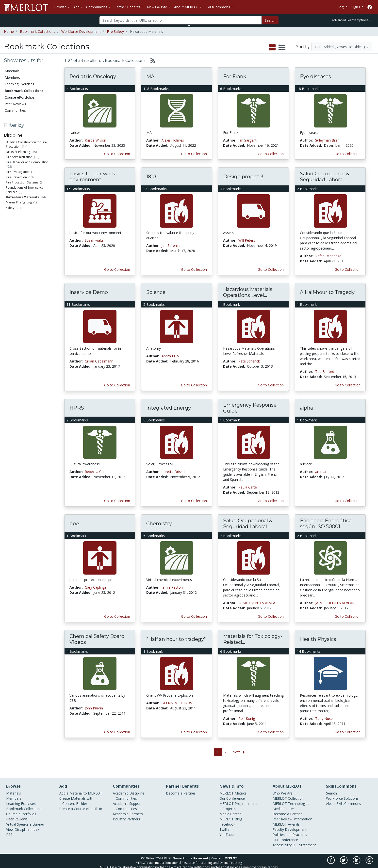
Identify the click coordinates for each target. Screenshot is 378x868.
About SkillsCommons (344, 795)
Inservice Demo (89, 292)
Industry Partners (126, 811)
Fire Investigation (18, 172)
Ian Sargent (247, 140)
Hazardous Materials (22, 197)
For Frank (235, 76)
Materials (12, 71)
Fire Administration (19, 157)
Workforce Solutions (342, 790)
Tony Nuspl (324, 718)
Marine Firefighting (19, 202)
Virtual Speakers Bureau (25, 816)
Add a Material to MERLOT (81, 785)
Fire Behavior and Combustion (27, 162)
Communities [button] (97, 7)
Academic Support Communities (127, 798)
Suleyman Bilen (327, 140)
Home (9, 31)
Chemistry (159, 524)
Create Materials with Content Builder (76, 793)
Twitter (225, 821)
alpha (306, 408)
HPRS (77, 408)
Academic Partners (128, 805)
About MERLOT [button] (187, 7)
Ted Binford (325, 371)
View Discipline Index (23, 821)
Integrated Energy (169, 408)
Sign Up (357, 7)
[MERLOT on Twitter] (344, 854)
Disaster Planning (18, 152)
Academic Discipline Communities (129, 787)
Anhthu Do (170, 356)
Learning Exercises (19, 84)
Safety (10, 208)
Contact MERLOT (224, 850)
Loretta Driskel (173, 472)
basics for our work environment (92, 177)
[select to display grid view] (272, 48)
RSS (9, 826)
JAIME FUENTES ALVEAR (258, 603)
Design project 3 (243, 177)
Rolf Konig (247, 718)
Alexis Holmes (173, 140)
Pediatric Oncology (93, 76)
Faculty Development (290, 821)
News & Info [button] (157, 7)
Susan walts (94, 240)
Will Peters (247, 240)
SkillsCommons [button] (218, 7)
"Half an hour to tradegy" (176, 639)
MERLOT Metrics (233, 785)
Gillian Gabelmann (99, 361)
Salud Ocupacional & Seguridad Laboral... (325, 177)
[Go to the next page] (240, 752)
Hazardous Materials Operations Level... (248, 292)
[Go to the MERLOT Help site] (370, 7)
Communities (15, 110)
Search (270, 20)
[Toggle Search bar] (189, 25)
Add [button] (76, 7)
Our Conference (232, 790)
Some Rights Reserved (191, 850)
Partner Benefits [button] (127, 7)
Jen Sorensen (172, 245)
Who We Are (283, 785)
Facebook (227, 816)
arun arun (323, 472)
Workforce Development (81, 31)
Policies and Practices (290, 826)
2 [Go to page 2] (226, 752)
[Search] (181, 20)
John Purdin (94, 708)
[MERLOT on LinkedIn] (357, 854)
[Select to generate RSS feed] (151, 60)
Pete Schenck (249, 361)
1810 (151, 177)
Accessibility (282, 837)
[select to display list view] (282, 48)
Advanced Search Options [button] (350, 20)
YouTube (227, 826)
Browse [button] (60, 7)
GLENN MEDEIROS (177, 703)
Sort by (303, 47)
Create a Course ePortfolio (81, 800)
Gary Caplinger (96, 587)
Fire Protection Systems (22, 182)
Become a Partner (181, 785)
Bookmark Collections (38, 31)
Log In (342, 7)
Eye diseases (315, 76)
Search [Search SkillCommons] (331, 785)
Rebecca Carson (98, 472)
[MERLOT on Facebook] (331, 854)
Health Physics (318, 639)
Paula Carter (248, 487)
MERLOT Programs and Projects (238, 798)
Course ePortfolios (20, 97)
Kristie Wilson (95, 140)
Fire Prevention (16, 177)
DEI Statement (304, 837)
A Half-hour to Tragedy (327, 292)
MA (150, 76)
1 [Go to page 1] (218, 752)
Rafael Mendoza (328, 256)
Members (12, 78)
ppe (74, 524)
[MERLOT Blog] (369, 854)
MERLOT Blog (231, 811)
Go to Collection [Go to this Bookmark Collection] (117, 154)
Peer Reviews (15, 104)
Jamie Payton (172, 587)
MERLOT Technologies (291, 795)
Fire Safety (115, 31)
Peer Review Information (292, 811)
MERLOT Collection (288, 790)
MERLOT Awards (286, 816)
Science (156, 292)
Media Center (230, 805)
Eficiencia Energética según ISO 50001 (326, 524)
